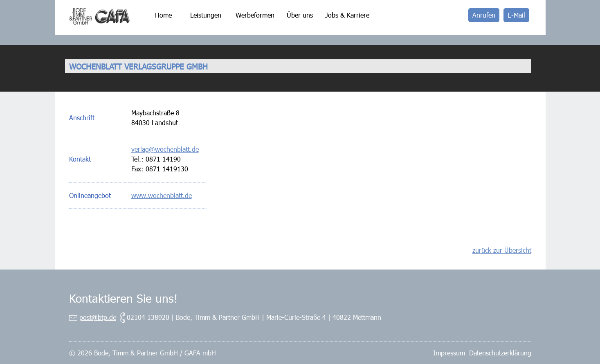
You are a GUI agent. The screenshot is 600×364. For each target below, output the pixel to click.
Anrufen (484, 15)
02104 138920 (148, 317)
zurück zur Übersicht (502, 250)
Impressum (449, 353)
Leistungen (206, 15)
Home (163, 15)
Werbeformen (255, 15)
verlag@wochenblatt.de (165, 149)
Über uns (300, 15)
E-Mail (516, 15)
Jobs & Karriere (347, 15)
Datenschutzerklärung (500, 353)
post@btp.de (98, 317)
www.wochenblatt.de (162, 195)
